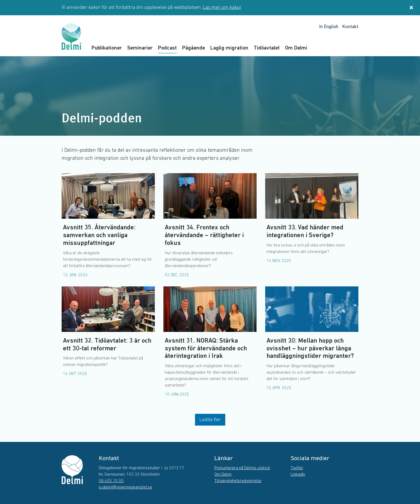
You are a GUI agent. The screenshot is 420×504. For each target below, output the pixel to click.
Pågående (194, 48)
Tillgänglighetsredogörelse (238, 481)
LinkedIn (298, 475)
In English (329, 27)
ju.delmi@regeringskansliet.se (125, 487)
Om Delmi (296, 48)
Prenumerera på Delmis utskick (242, 468)
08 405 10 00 (111, 481)
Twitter (297, 468)
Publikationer (107, 48)
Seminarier (140, 48)
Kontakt (350, 27)
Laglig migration (229, 48)
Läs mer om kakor (222, 8)
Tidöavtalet (267, 48)
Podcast (167, 48)
